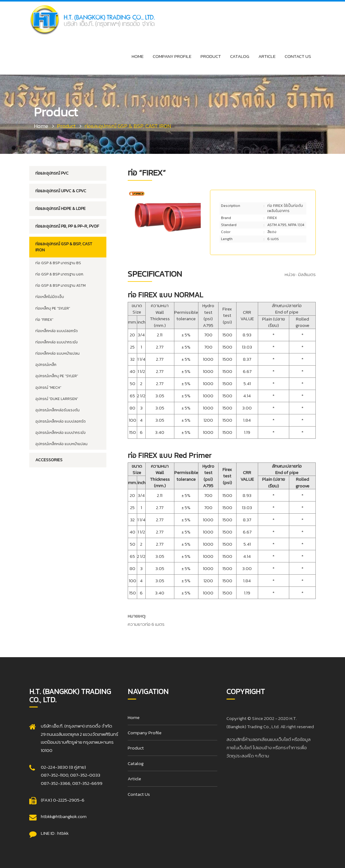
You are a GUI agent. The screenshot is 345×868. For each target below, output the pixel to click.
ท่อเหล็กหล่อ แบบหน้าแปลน (57, 353)
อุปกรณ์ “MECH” (48, 388)
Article (267, 56)
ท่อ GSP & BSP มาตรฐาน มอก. (60, 274)
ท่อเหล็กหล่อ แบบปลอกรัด (57, 331)
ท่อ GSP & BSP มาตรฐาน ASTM (60, 285)
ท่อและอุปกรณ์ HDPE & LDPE (60, 209)
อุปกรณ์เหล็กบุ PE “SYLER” (57, 376)
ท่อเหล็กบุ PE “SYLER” (53, 308)
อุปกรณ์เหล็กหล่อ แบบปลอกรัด (60, 421)
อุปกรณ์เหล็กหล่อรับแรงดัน (57, 410)
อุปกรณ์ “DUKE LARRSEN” (57, 399)
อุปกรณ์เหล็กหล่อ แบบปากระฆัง (60, 433)
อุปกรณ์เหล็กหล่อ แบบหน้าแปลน (61, 444)
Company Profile (172, 56)
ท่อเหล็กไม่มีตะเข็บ (50, 297)
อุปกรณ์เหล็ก (46, 365)
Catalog (240, 56)
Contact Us (298, 56)
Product (211, 56)
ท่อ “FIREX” (44, 320)
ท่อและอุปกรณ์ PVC (52, 173)
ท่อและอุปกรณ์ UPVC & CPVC (61, 191)
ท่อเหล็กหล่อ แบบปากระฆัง (57, 342)
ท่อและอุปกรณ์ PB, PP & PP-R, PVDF (67, 226)
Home (138, 56)
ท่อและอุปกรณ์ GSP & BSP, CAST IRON (64, 247)
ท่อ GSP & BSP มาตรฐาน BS (58, 263)
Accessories (49, 460)
